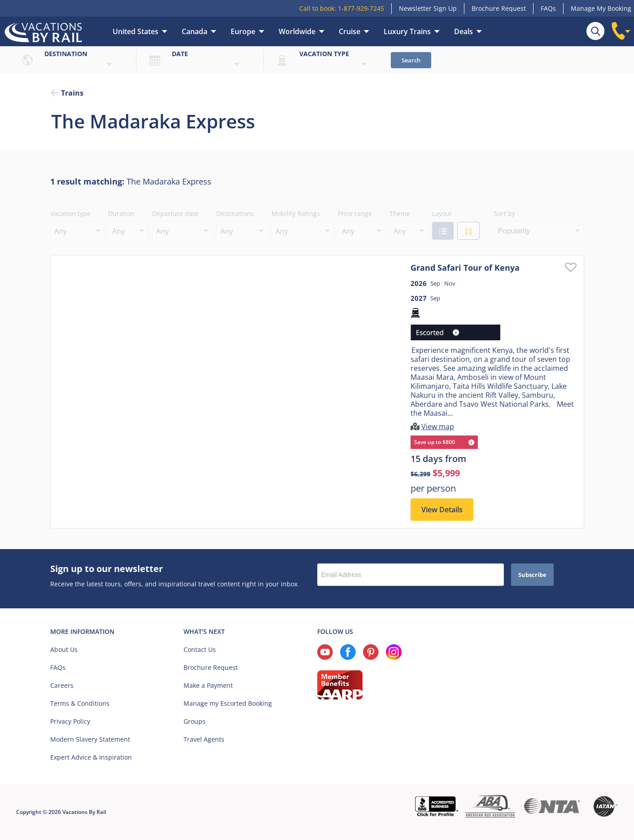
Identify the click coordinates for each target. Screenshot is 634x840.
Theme (400, 213)
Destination (66, 54)
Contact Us (200, 650)
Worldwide (297, 31)
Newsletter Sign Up (428, 8)
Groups (195, 722)
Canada (195, 31)
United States (136, 31)
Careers (62, 686)
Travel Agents (204, 740)
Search (411, 60)
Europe (243, 31)
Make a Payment (208, 686)
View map (438, 427)
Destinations (235, 213)
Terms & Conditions (80, 704)
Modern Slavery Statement (90, 740)
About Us (64, 650)
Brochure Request (499, 8)
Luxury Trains (407, 31)
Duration (121, 213)
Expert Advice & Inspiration (91, 758)
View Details (442, 510)
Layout (442, 213)
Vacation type (324, 54)
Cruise (350, 31)
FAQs (548, 8)
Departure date (175, 213)
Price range (355, 213)
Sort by (505, 213)
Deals (463, 31)
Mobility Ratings (296, 213)
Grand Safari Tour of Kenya (465, 268)
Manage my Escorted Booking (228, 704)
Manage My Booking (601, 8)
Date (180, 54)
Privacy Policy (70, 722)
